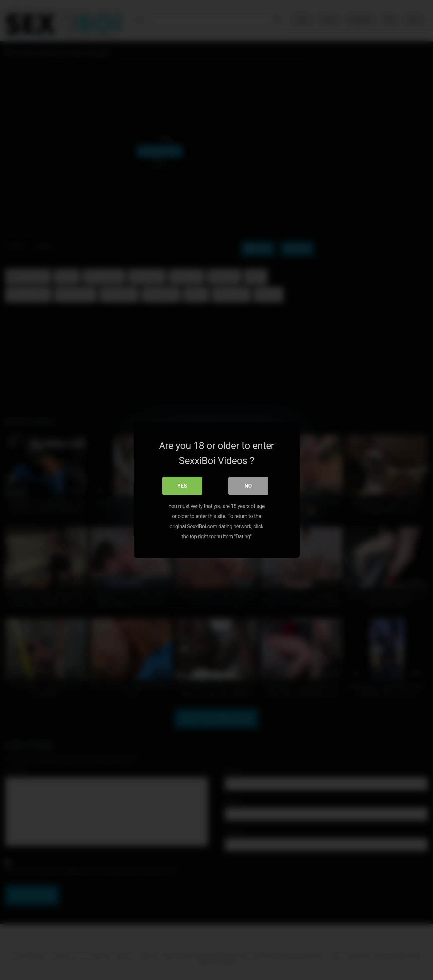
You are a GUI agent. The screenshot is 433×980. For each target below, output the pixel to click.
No (248, 486)
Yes (182, 486)
